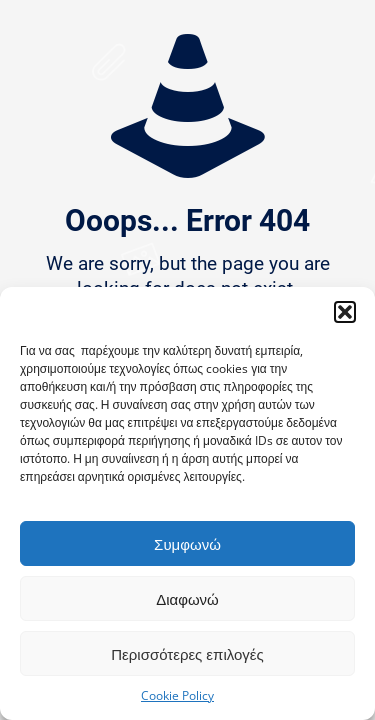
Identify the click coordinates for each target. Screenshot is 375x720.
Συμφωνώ (187, 544)
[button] (345, 312)
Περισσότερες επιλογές (187, 654)
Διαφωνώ (187, 599)
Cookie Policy (177, 695)
